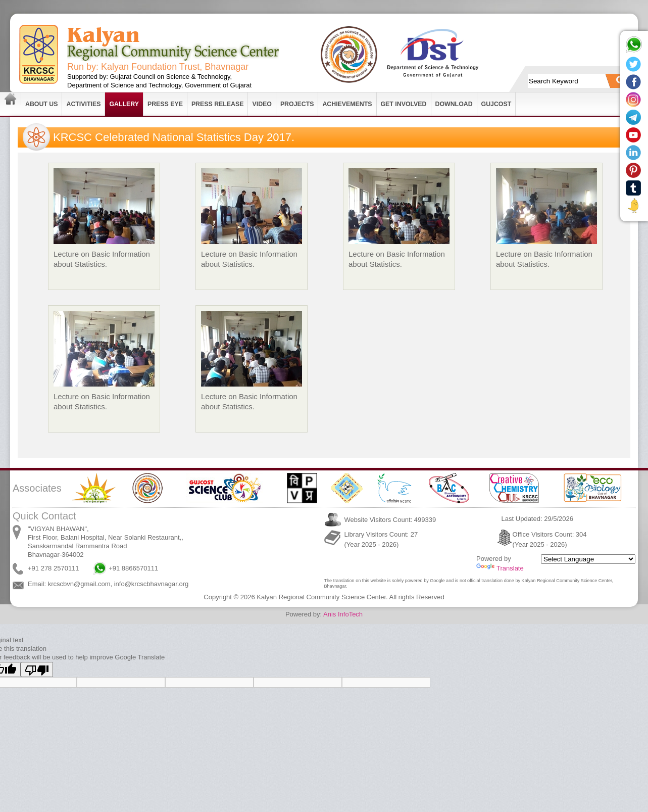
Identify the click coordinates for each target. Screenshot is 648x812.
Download (454, 104)
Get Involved (404, 104)
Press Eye (165, 104)
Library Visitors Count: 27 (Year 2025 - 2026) (381, 539)
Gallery (124, 104)
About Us (41, 104)
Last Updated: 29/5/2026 (537, 519)
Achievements (347, 104)
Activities (83, 104)
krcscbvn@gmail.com (79, 584)
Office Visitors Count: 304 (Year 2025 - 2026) (550, 539)
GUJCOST (496, 104)
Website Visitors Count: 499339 (390, 520)
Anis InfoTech (343, 614)
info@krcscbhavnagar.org (152, 584)
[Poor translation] (37, 670)
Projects (297, 104)
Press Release (218, 104)
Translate (500, 568)
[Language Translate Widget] (588, 559)
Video (262, 104)
